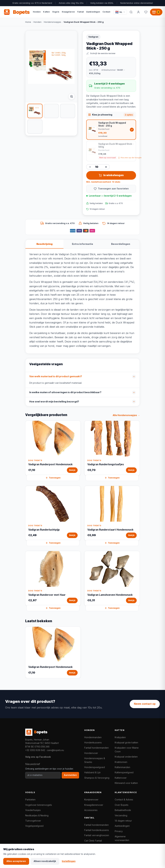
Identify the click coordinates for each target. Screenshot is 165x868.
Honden (38, 22)
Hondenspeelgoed (95, 767)
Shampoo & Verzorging (97, 778)
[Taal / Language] (120, 12)
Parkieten (30, 800)
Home (28, 22)
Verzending (121, 815)
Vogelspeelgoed (34, 826)
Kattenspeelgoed (124, 772)
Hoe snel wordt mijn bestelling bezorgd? (54, 402)
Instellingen (69, 861)
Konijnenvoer (91, 800)
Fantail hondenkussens (97, 830)
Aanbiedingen (122, 826)
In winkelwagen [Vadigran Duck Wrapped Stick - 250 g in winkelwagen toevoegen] (111, 175)
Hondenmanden (93, 737)
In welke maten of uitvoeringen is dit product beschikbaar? (65, 392)
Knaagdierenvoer (94, 805)
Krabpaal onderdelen (126, 757)
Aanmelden (70, 775)
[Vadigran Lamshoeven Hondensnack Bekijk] (112, 578)
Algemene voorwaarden (122, 838)
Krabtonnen (121, 762)
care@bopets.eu (55, 750)
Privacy (119, 831)
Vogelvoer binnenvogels (39, 805)
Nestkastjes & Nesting (37, 815)
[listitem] (35, 111)
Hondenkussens (93, 743)
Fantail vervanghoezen (97, 835)
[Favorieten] (146, 12)
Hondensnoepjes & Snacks (95, 760)
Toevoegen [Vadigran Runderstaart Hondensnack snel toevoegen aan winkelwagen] (112, 543)
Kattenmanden (122, 767)
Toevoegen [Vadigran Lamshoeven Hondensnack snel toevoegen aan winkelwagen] (112, 608)
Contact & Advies (124, 800)
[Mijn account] (138, 12)
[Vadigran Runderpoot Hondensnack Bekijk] (53, 448)
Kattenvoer (121, 778)
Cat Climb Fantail (93, 841)
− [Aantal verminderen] (90, 167)
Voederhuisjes (33, 810)
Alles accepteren (16, 861)
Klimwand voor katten (126, 783)
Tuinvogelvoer (33, 821)
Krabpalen (120, 737)
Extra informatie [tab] (82, 244)
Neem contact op (145, 704)
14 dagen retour (123, 821)
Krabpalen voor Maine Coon (127, 749)
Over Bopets (122, 805)
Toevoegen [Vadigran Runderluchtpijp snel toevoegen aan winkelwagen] (53, 543)
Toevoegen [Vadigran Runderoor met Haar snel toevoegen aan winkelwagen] (53, 608)
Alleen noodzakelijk (45, 861)
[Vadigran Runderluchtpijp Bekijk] (53, 513)
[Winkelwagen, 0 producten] (156, 12)
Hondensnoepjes (53, 22)
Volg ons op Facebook (38, 757)
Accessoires (91, 810)
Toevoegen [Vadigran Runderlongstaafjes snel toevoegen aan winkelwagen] (112, 478)
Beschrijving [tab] (45, 244)
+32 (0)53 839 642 (35, 750)
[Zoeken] (131, 12)
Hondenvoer (91, 753)
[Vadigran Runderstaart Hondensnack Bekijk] (112, 513)
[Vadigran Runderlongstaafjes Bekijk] (112, 448)
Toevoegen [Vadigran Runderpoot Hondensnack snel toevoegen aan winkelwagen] (53, 478)
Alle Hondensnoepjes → (126, 415)
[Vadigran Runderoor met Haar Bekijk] (53, 578)
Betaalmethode (123, 810)
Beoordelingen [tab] (121, 244)
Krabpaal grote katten (126, 743)
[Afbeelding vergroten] (72, 96)
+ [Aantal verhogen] (106, 167)
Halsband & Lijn (92, 772)
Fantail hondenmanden (96, 748)
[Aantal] (98, 167)
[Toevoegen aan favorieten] (111, 189)
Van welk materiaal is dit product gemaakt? (56, 376)
